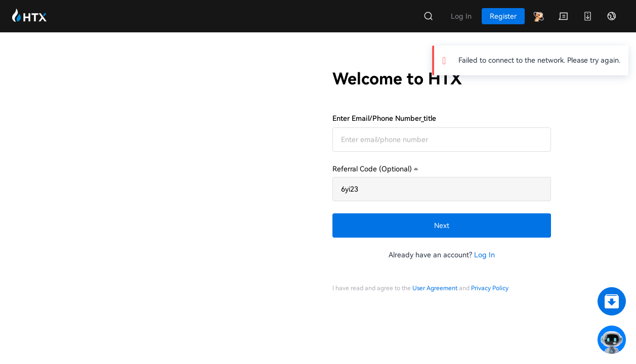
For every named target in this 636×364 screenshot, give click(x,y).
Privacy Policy (490, 288)
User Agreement (435, 288)
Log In (484, 255)
